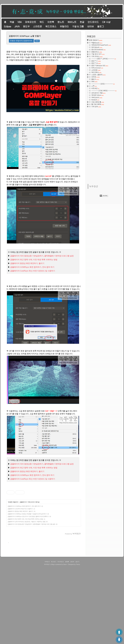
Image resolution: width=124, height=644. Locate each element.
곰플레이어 (23, 535)
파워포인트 (30, 22)
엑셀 (12, 22)
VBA (20, 22)
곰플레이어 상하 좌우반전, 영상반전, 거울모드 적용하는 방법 (27, 554)
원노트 (61, 22)
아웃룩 (51, 22)
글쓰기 (77, 639)
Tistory (78, 642)
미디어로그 (61, 639)
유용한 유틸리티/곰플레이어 (21, 41)
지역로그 (47, 639)
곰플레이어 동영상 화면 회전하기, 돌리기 (20, 544)
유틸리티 (64, 26)
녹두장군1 (47, 642)
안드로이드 (93, 22)
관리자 (72, 639)
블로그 (101, 26)
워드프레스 (51, 26)
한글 (82, 22)
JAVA (17, 26)
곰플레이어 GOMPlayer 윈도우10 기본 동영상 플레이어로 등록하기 (28, 549)
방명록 (67, 639)
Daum (65, 642)
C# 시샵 (106, 22)
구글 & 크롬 (78, 26)
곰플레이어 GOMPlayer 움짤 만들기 (25, 36)
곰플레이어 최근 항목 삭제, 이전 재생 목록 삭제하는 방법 (25, 552)
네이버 (90, 26)
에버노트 (72, 22)
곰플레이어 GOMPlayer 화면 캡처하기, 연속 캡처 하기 (24, 539)
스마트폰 (37, 26)
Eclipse (7, 26)
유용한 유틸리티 (13, 535)
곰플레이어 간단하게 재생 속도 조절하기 (20, 541)
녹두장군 (94, 186)
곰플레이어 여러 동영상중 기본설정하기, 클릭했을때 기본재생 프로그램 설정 (31, 557)
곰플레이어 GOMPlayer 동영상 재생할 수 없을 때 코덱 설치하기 (27, 547)
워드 (42, 22)
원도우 (26, 26)
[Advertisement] (44, 500)
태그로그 (54, 639)
